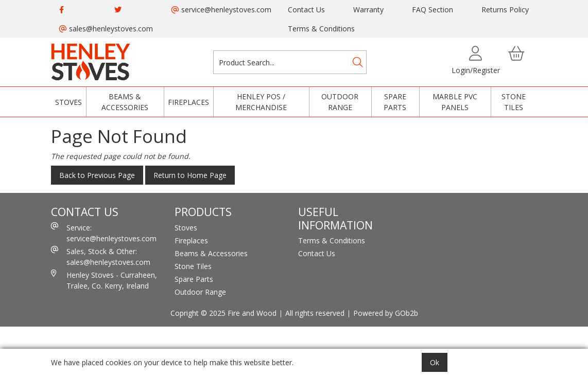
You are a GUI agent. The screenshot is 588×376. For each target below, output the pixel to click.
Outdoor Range (340, 102)
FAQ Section (433, 10)
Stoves (68, 102)
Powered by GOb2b (386, 313)
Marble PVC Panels (455, 102)
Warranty (368, 10)
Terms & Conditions (321, 29)
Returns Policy (505, 10)
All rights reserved (315, 313)
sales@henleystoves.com (106, 29)
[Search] (358, 62)
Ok (435, 362)
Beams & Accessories (125, 102)
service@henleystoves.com (221, 10)
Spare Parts (395, 102)
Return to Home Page (190, 175)
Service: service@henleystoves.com (104, 233)
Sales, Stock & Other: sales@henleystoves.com (101, 256)
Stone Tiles (514, 102)
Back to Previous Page (97, 175)
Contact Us (306, 10)
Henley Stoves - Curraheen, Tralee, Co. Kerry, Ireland (104, 280)
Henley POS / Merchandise (261, 102)
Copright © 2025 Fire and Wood (223, 313)
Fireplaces (188, 102)
